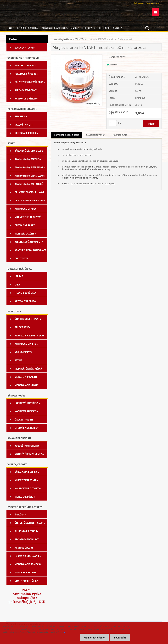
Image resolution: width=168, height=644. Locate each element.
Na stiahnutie (120, 135)
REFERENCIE (104, 28)
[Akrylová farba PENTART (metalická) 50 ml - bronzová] (77, 56)
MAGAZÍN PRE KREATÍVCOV (83, 28)
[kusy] (113, 123)
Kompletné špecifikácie (67, 135)
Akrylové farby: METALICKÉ (71, 39)
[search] (147, 28)
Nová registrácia (152, 3)
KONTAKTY (117, 28)
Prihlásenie (139, 3)
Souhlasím (120, 638)
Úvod (55, 39)
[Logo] (29, 12)
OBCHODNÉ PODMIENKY (27, 28)
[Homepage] (10, 28)
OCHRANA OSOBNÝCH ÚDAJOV (54, 28)
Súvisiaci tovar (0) (96, 135)
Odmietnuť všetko (95, 638)
